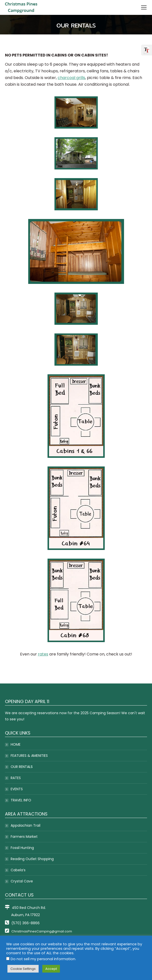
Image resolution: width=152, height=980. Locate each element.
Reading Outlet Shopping (32, 859)
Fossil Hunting (22, 848)
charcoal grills (71, 78)
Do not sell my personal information (43, 959)
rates (43, 654)
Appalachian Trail (25, 825)
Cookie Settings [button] (23, 969)
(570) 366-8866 (22, 923)
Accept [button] (51, 969)
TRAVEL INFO (21, 800)
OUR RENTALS (22, 767)
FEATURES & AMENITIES (29, 756)
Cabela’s (18, 870)
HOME (16, 744)
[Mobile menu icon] (144, 7)
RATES (16, 778)
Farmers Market (24, 837)
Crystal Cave (22, 881)
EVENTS (17, 789)
